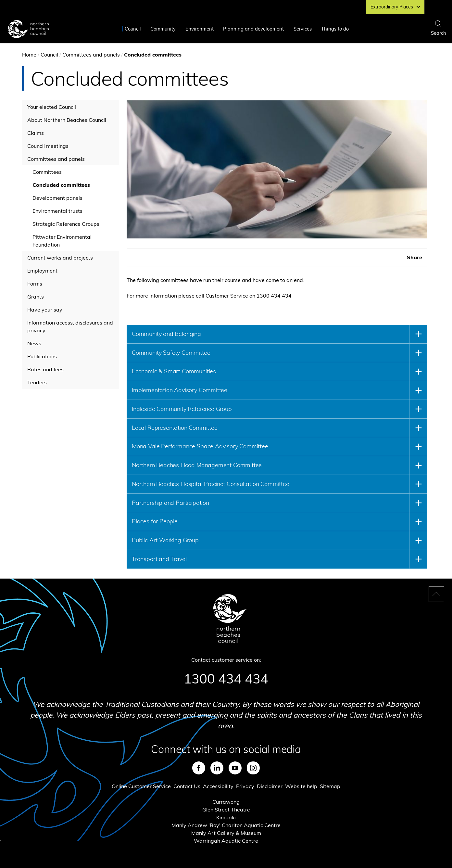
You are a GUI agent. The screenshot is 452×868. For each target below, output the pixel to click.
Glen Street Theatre (226, 810)
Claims (36, 133)
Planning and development (253, 29)
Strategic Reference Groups (66, 224)
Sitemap (330, 786)
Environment (200, 29)
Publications (42, 356)
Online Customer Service (141, 786)
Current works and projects (60, 258)
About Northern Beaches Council (67, 120)
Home (29, 55)
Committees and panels (91, 55)
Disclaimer (270, 786)
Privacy (245, 786)
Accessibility (218, 786)
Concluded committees (61, 185)
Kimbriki (226, 817)
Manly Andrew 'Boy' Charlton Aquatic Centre (226, 825)
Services (303, 29)
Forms (35, 284)
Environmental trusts (57, 211)
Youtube (235, 768)
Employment (42, 271)
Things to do (335, 29)
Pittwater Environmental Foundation (62, 241)
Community (163, 29)
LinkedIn (217, 768)
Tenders (37, 382)
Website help (301, 786)
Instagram (253, 768)
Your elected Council (52, 107)
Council (133, 29)
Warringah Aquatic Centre (226, 841)
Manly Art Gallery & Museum (226, 833)
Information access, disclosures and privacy (70, 326)
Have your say (45, 310)
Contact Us (187, 786)
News (34, 343)
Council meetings (48, 146)
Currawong (226, 802)
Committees (47, 172)
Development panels (57, 198)
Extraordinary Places (395, 7)
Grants (36, 297)
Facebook (199, 768)
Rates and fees (45, 369)
